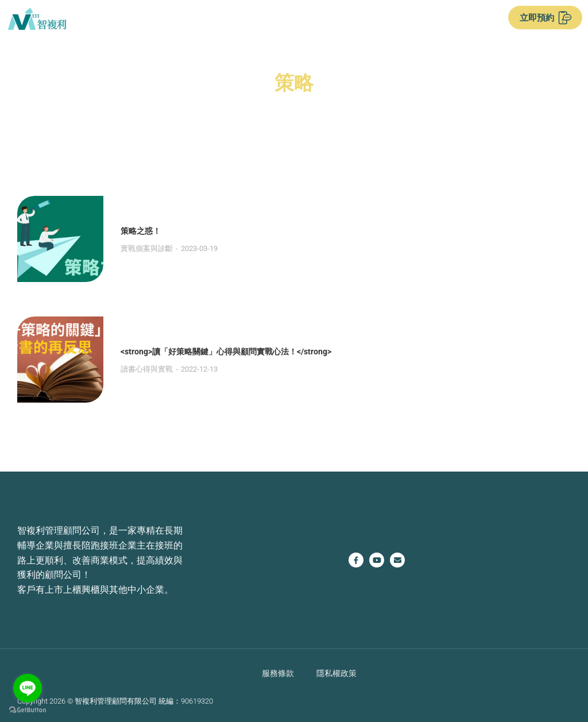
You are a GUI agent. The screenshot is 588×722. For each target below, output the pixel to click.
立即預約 (546, 18)
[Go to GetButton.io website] (28, 710)
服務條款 (278, 673)
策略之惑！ (141, 231)
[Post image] (60, 239)
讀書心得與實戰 (147, 369)
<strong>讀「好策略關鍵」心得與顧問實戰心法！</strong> (226, 352)
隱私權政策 (336, 673)
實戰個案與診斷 (147, 248)
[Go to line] (28, 688)
